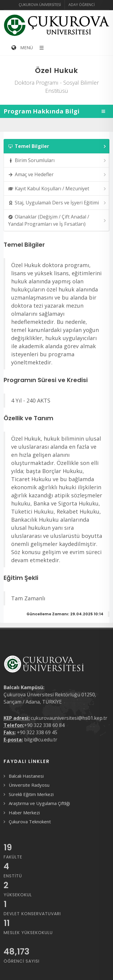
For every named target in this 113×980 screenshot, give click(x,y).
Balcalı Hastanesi (26, 776)
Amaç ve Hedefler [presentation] (58, 175)
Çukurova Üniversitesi (40, 5)
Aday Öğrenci (82, 5)
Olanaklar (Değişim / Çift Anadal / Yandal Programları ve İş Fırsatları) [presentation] (58, 220)
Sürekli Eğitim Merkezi (31, 794)
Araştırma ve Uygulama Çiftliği (39, 803)
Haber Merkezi (24, 813)
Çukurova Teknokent (30, 822)
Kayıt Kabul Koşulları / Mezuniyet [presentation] (58, 189)
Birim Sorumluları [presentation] (58, 160)
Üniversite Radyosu (29, 785)
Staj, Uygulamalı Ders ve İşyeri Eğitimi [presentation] (58, 203)
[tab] (56, 146)
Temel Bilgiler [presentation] (58, 146)
